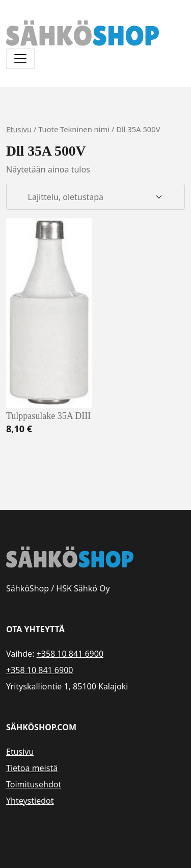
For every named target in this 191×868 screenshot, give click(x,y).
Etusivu (19, 129)
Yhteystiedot (30, 801)
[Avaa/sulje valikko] (20, 59)
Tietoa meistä (32, 768)
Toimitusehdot (34, 784)
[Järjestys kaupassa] (95, 197)
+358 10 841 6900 (70, 654)
